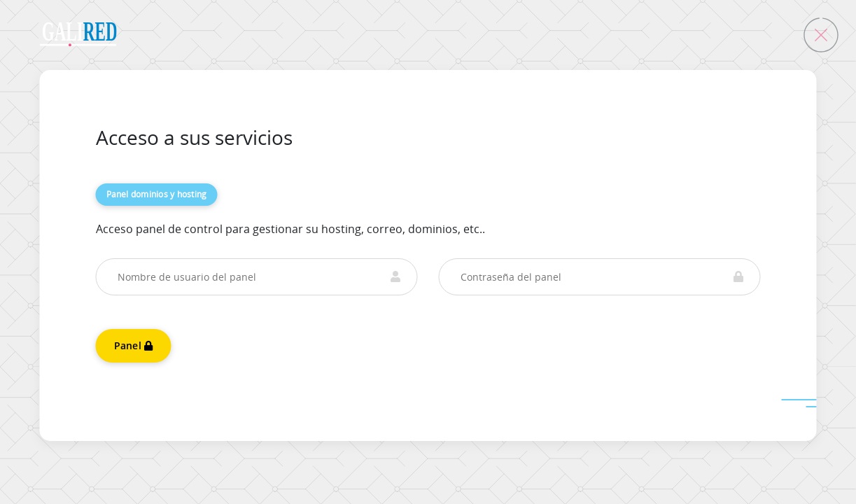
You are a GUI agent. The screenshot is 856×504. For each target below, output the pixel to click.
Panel (134, 345)
